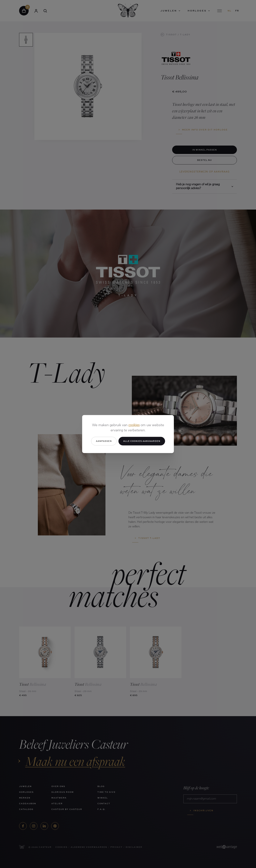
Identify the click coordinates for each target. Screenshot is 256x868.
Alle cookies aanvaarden (142, 441)
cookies (134, 425)
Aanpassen (104, 441)
